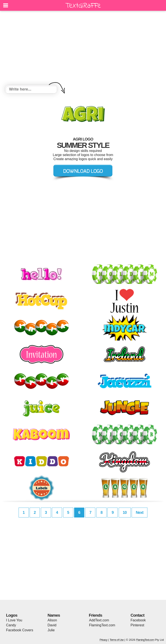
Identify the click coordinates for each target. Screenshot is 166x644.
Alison (52, 620)
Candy (11, 625)
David (52, 625)
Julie (51, 630)
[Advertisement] (83, 48)
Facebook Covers (20, 630)
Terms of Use (117, 640)
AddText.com (99, 620)
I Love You (14, 620)
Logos (12, 615)
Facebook (138, 620)
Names (54, 615)
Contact (137, 615)
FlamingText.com (102, 625)
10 (125, 513)
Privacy (104, 640)
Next (140, 513)
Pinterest (137, 625)
